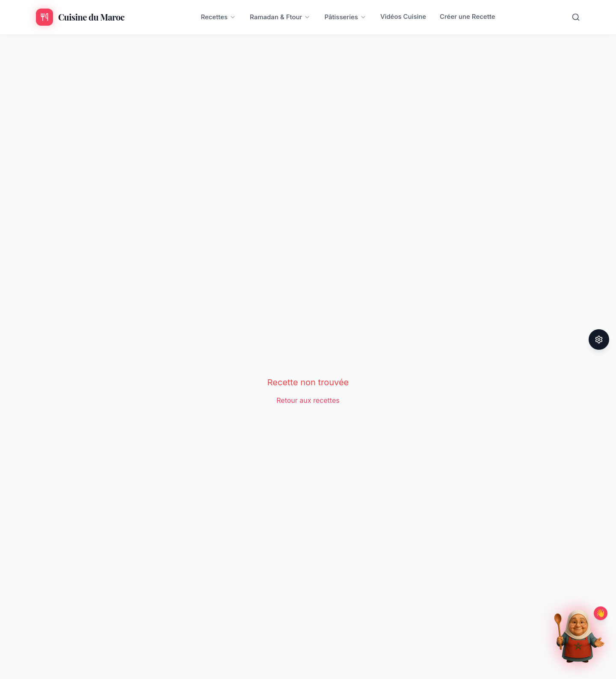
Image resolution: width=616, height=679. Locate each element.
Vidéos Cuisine (403, 16)
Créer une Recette (467, 16)
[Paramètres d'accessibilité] (599, 339)
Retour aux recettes (308, 400)
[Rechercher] (576, 17)
